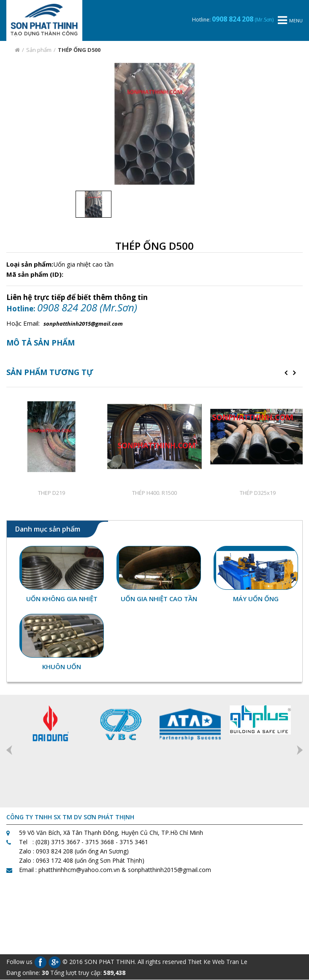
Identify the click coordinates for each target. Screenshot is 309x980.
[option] (155, 124)
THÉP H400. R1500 (154, 493)
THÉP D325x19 (258, 493)
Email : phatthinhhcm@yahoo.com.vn (69, 870)
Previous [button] (9, 750)
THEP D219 (51, 493)
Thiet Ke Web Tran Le (218, 962)
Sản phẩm (39, 50)
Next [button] (300, 750)
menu (290, 20)
